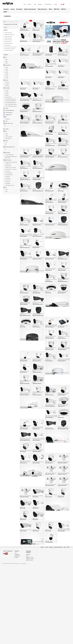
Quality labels (17, 628)
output (7, 135)
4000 (7, 59)
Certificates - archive (30, 630)
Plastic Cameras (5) (8, 33)
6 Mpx (7, 74)
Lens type (6, 80)
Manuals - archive (29, 632)
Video (27, 628)
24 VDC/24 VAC (9, 97)
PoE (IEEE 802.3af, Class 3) (11, 99)
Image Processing (8, 160)
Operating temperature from (10, 147)
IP (4, 21)
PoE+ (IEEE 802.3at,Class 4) (11, 103)
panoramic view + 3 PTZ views (11, 169)
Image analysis (7, 153)
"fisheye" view (8, 164)
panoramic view (8, 166)
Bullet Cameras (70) (8, 38)
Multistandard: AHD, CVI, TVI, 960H (11, 24)
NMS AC (63, 9)
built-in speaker (8, 139)
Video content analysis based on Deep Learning (11, 157)
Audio (6, 131)
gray (7, 191)
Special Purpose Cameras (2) (10, 49)
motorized (7, 86)
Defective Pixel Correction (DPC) (11, 162)
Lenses (12, 9)
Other (50, 9)
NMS (68, 619)
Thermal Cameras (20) (9, 43)
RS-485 (7, 129)
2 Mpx (7, 67)
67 (6, 145)
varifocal (7, 84)
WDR (5, 117)
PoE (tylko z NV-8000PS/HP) (11, 101)
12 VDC (7, 90)
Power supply (7, 88)
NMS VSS (57, 9)
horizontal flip (8, 184)
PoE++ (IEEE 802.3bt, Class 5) (11, 104)
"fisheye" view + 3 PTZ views (11, 168)
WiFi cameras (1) (8, 45)
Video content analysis (10, 155)
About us (30, 4)
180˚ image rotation (9, 175)
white (7, 190)
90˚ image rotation (9, 173)
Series (6, 57)
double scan (8, 119)
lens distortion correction (10, 185)
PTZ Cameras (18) (8, 42)
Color (6, 187)
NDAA (7, 108)
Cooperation (17, 626)
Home (25, 4)
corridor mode (8, 180)
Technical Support (48, 4)
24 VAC (7, 92)
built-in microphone (9, 137)
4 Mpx (7, 71)
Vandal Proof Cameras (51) (10, 34)
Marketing (40, 4)
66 (6, 143)
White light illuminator (10, 110)
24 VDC (7, 94)
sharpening (8, 176)
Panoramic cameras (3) (9, 51)
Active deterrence (9, 113)
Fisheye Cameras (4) (9, 40)
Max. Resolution (7, 65)
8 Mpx (7, 76)
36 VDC (7, 95)
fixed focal (8, 82)
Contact (56, 4)
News (35, 4)
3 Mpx (7, 69)
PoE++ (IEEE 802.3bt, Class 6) (11, 106)
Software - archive (30, 629)
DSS (7, 121)
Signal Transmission (30, 9)
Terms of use (24, 635)
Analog (5, 27)
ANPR (5, 12)
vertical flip (8, 182)
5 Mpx (7, 73)
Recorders (19, 9)
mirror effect (8, 178)
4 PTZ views (8, 171)
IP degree (6, 141)
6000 (7, 61)
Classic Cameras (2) (8, 36)
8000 (7, 63)
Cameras (6, 9)
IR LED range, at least (9, 123)
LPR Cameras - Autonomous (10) (11, 47)
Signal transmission (58, 619)
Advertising (28, 626)
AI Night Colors (9, 115)
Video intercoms (42, 9)
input (7, 133)
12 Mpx (7, 78)
